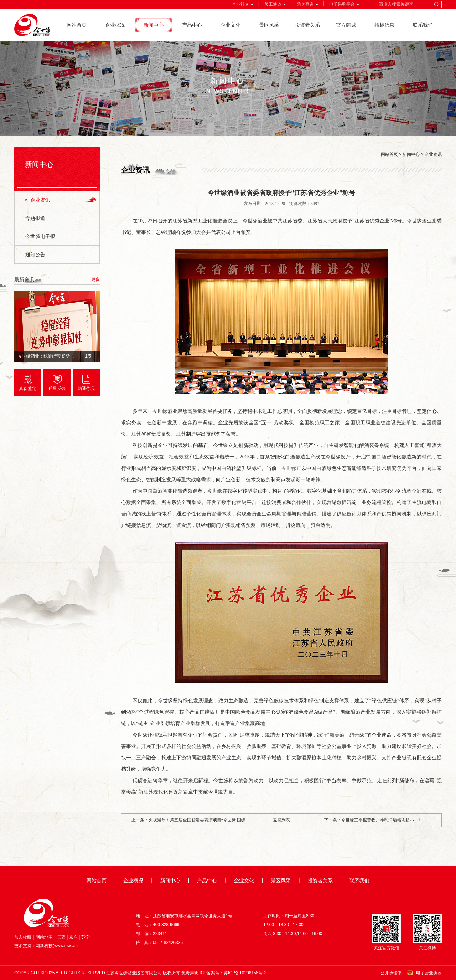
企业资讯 (40, 200)
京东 (73, 937)
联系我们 (423, 25)
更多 (95, 279)
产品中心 (192, 25)
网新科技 (44, 946)
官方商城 (346, 25)
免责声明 (190, 973)
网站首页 (77, 25)
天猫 (61, 937)
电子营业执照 (429, 973)
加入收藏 (23, 937)
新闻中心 (154, 25)
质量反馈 (57, 389)
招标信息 (384, 25)
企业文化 (230, 25)
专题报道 (35, 218)
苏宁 (85, 937)
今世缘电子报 (40, 236)
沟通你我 (86, 389)
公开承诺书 (391, 973)
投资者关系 (307, 25)
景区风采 (269, 25)
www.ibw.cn (65, 946)
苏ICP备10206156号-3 (245, 973)
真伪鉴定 (28, 389)
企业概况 (115, 25)
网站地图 (44, 937)
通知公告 (35, 255)
